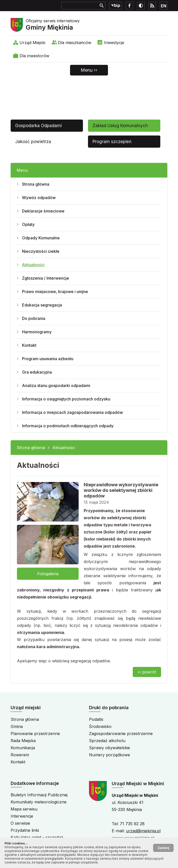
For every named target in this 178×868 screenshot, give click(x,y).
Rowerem (20, 755)
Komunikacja (23, 748)
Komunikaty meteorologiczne (39, 802)
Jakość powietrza (33, 142)
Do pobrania (34, 318)
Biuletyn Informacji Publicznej (39, 795)
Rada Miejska (23, 741)
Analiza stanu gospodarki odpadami (56, 385)
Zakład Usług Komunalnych (120, 126)
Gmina (17, 726)
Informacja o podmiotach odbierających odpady (68, 426)
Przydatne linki (25, 830)
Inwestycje (114, 43)
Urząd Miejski (32, 43)
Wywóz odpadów (39, 198)
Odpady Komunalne (41, 238)
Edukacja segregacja (42, 305)
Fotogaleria (48, 574)
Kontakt (29, 345)
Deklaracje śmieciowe (43, 211)
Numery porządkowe (109, 755)
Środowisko (100, 726)
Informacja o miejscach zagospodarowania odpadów (72, 412)
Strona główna (36, 184)
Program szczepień (112, 142)
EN (164, 6)
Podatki (96, 719)
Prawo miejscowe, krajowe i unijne (55, 292)
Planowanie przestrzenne (35, 734)
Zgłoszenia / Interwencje (46, 278)
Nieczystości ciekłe (41, 251)
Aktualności (33, 265)
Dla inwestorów (34, 56)
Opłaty (28, 224)
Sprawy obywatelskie (109, 748)
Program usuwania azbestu (48, 359)
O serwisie (20, 823)
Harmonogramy (37, 332)
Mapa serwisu (24, 809)
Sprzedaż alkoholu (107, 741)
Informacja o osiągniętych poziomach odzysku (66, 399)
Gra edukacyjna (37, 372)
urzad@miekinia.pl (143, 831)
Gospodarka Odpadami (38, 126)
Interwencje (22, 816)
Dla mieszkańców (75, 43)
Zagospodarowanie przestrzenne (121, 734)
